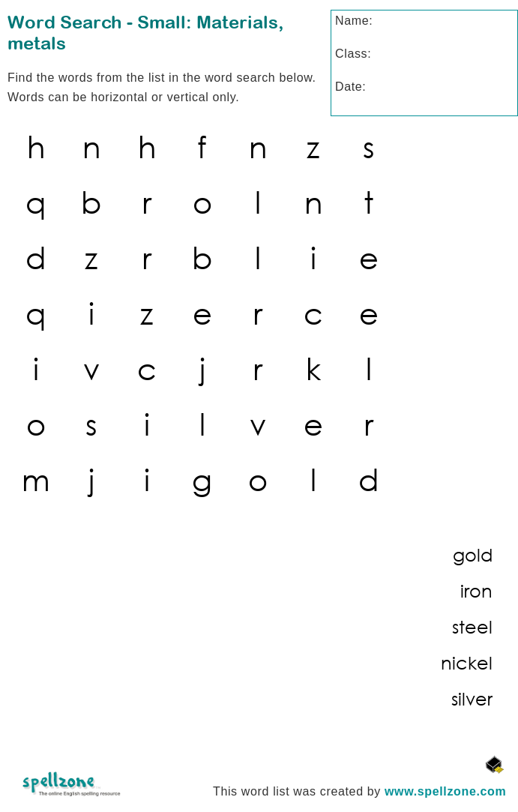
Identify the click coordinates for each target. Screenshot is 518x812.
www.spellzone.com (445, 791)
